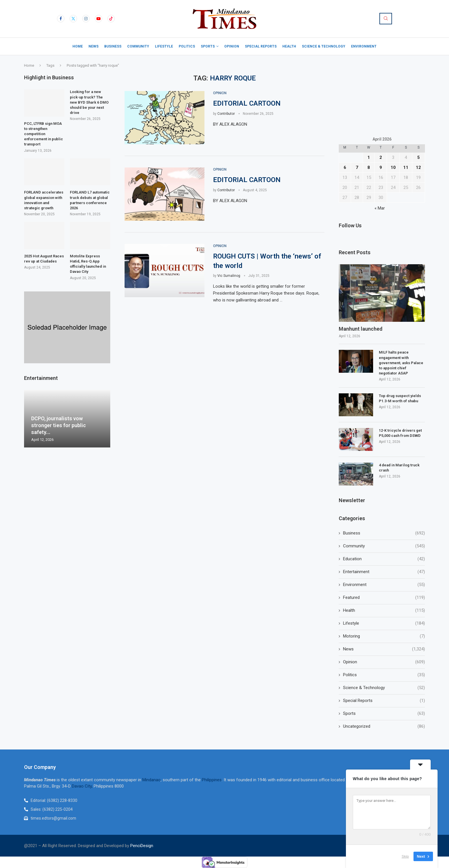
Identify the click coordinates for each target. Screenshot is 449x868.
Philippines (212, 780)
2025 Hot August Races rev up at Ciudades (44, 259)
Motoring (384, 636)
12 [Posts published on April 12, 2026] (418, 167)
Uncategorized (384, 726)
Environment (364, 46)
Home (78, 46)
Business (113, 46)
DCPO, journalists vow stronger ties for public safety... (59, 425)
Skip (405, 856)
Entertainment (384, 572)
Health (289, 46)
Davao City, (83, 786)
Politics (187, 46)
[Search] (386, 19)
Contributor (226, 114)
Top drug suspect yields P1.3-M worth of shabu (400, 398)
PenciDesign (142, 846)
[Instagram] (86, 19)
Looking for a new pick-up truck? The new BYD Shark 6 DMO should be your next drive (89, 102)
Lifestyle (164, 46)
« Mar (380, 208)
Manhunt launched (361, 329)
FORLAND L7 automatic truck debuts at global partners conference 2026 (90, 200)
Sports (208, 46)
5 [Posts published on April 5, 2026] (419, 157)
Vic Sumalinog (229, 276)
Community (138, 46)
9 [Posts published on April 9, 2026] (381, 167)
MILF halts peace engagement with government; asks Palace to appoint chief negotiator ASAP (401, 363)
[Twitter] (73, 19)
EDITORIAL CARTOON (247, 103)
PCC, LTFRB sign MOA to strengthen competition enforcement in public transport (44, 134)
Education (384, 559)
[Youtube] (99, 19)
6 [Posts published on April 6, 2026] (345, 167)
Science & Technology (324, 46)
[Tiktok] (111, 19)
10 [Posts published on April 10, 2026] (393, 167)
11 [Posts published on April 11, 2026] (406, 167)
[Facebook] (61, 19)
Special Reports (261, 46)
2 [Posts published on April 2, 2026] (381, 157)
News (93, 46)
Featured (384, 598)
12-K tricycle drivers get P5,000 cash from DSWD (400, 433)
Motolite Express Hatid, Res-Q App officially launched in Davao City (88, 264)
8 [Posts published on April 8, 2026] (369, 167)
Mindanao (151, 780)
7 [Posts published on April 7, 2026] (357, 167)
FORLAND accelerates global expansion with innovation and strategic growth (44, 200)
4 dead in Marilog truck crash (399, 468)
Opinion (232, 46)
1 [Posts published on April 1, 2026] (369, 157)
